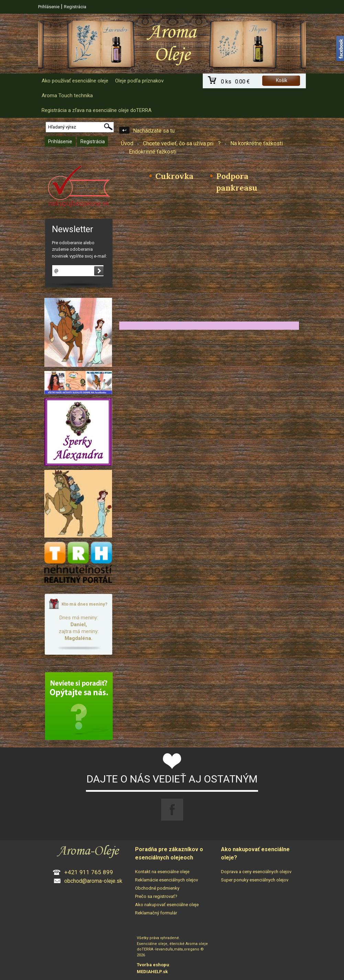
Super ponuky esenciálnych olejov (255, 880)
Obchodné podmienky (157, 888)
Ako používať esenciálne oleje (75, 81)
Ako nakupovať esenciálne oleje (167, 905)
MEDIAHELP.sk (152, 972)
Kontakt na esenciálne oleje (162, 872)
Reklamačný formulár (156, 913)
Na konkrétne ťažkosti (257, 143)
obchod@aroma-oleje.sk (93, 881)
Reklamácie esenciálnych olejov (167, 880)
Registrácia (75, 7)
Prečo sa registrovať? (156, 896)
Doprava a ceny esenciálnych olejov (256, 872)
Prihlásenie (49, 7)
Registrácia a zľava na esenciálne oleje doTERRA (97, 110)
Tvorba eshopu (153, 965)
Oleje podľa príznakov (139, 81)
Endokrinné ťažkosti (153, 152)
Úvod (127, 143)
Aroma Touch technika (67, 95)
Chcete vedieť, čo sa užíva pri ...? (182, 143)
